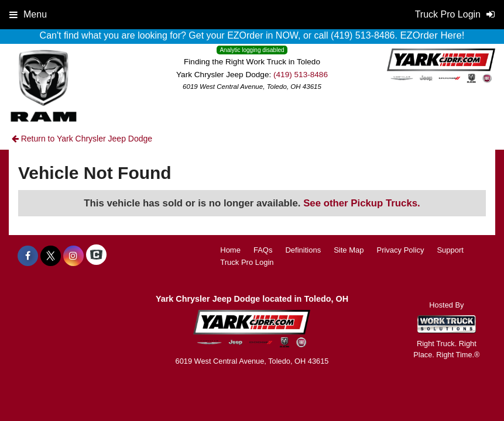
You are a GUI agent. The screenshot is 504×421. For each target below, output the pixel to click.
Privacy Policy (400, 250)
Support (450, 250)
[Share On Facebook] (28, 256)
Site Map (349, 250)
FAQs (263, 250)
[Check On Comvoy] (96, 256)
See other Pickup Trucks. (362, 203)
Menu (28, 14)
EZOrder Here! (432, 35)
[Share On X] (51, 256)
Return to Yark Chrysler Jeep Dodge (82, 139)
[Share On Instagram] (73, 256)
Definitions (303, 250)
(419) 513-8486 (301, 75)
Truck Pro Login (247, 262)
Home (230, 250)
